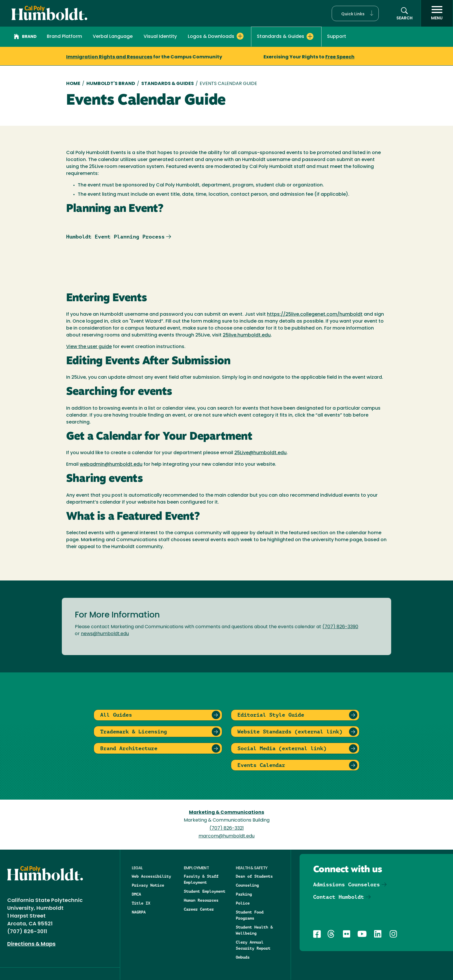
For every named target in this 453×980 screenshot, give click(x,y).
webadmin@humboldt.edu (111, 465)
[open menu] (437, 13)
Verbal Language (113, 37)
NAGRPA (139, 912)
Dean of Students (254, 876)
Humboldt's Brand (111, 84)
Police (243, 903)
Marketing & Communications (226, 813)
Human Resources (201, 900)
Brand (25, 37)
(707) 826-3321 (227, 829)
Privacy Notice (148, 885)
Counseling (247, 885)
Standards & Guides (168, 84)
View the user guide (89, 347)
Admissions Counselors (347, 884)
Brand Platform (64, 37)
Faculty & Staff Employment (201, 879)
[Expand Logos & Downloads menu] (240, 36)
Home (73, 84)
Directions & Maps (31, 944)
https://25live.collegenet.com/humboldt (315, 315)
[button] (355, 13)
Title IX (141, 903)
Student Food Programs (250, 915)
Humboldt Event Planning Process (115, 237)
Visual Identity (160, 37)
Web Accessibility (151, 876)
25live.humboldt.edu (247, 335)
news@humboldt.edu (105, 634)
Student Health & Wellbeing (254, 930)
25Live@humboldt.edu (260, 453)
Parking (244, 894)
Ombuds (243, 957)
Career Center (199, 909)
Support (337, 37)
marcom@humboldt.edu (226, 836)
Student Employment (205, 891)
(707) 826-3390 (340, 627)
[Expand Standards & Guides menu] (310, 36)
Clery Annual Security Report (253, 945)
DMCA (136, 894)
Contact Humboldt (339, 897)
